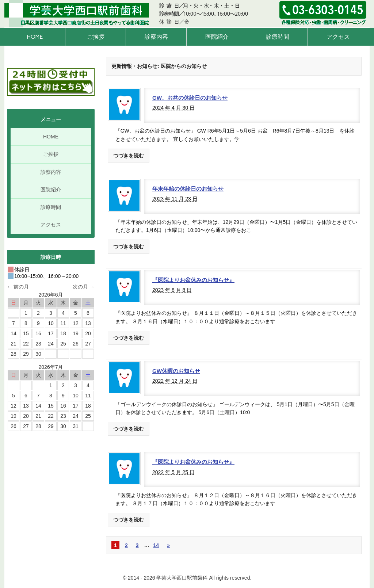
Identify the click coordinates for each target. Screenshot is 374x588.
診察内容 (156, 37)
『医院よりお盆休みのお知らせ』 (193, 280)
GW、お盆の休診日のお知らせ (190, 98)
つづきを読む (129, 156)
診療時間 (278, 37)
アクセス (338, 37)
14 (156, 545)
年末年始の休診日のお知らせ (188, 189)
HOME (35, 37)
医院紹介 (217, 37)
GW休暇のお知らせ (176, 371)
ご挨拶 (96, 37)
